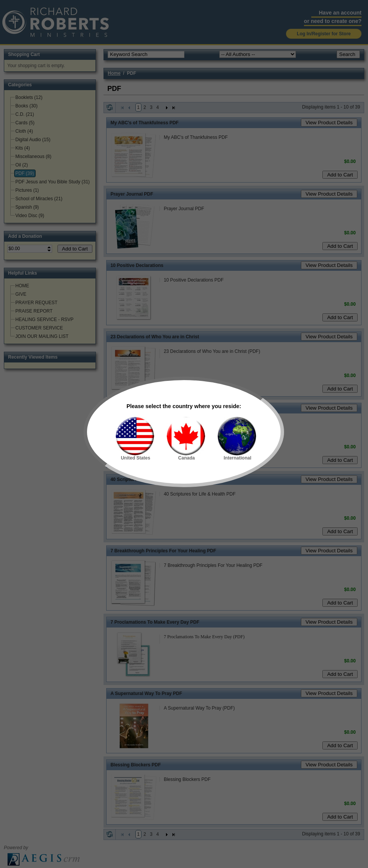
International (237, 439)
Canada (186, 439)
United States (135, 439)
